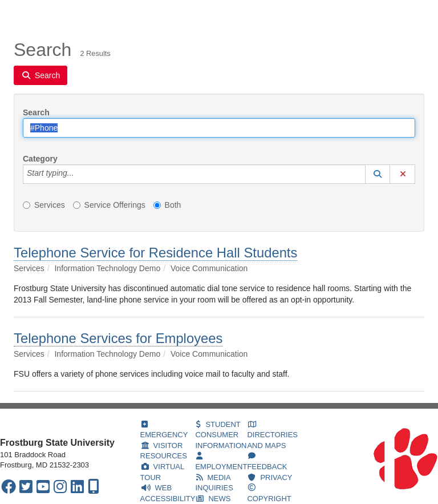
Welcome (30, 14)
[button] (378, 174)
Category (40, 159)
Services (80, 14)
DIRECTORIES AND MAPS (272, 435)
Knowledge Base (144, 14)
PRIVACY (270, 477)
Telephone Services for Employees (118, 338)
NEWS (213, 499)
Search (36, 112)
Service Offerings (109, 205)
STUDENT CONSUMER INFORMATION (221, 435)
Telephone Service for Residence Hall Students (155, 253)
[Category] (80, 174)
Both (167, 205)
